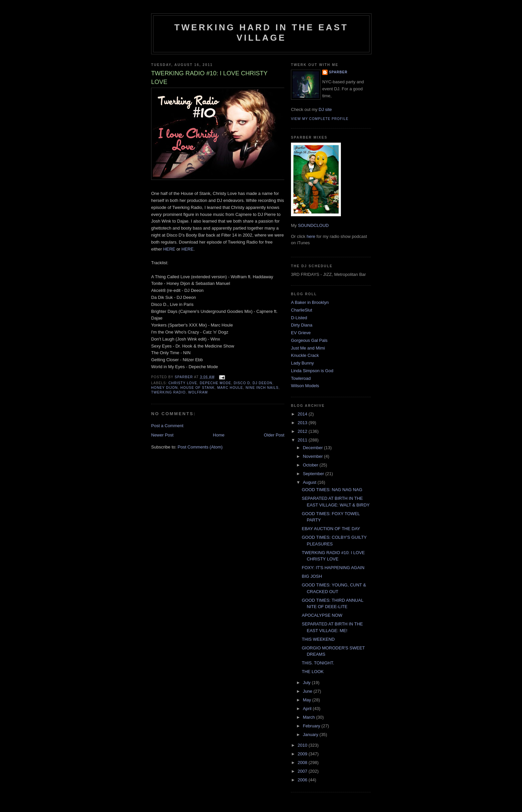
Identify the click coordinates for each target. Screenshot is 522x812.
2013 (303, 423)
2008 (303, 763)
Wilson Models (305, 386)
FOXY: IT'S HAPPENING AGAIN (333, 568)
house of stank (198, 388)
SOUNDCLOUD (313, 225)
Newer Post (162, 435)
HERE (169, 249)
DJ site (325, 109)
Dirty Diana (302, 325)
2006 (303, 780)
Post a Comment (167, 426)
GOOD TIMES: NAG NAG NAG (332, 490)
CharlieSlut (302, 310)
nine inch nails (262, 388)
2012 (303, 431)
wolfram (198, 392)
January (311, 735)
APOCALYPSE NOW (322, 615)
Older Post (274, 435)
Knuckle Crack (305, 355)
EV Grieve (301, 333)
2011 (303, 440)
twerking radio (168, 392)
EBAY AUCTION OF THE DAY (331, 529)
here (311, 236)
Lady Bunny (302, 363)
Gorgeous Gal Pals (309, 340)
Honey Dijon (164, 388)
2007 (303, 771)
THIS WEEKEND (318, 639)
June (308, 691)
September (314, 474)
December (314, 448)
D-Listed (299, 318)
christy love (183, 383)
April (308, 709)
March (310, 717)
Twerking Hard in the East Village (261, 32)
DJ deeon (262, 383)
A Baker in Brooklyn (310, 302)
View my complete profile (320, 119)
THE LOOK (313, 672)
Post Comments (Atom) (200, 447)
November (314, 456)
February (312, 726)
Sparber (338, 72)
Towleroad (301, 378)
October (311, 465)
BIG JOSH (312, 576)
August (310, 482)
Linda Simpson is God (312, 371)
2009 (303, 754)
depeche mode (215, 383)
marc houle (230, 388)
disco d (242, 383)
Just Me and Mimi (308, 348)
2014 (303, 414)
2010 (303, 745)
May (308, 700)
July (307, 683)
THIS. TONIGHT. (318, 663)
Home (219, 435)
